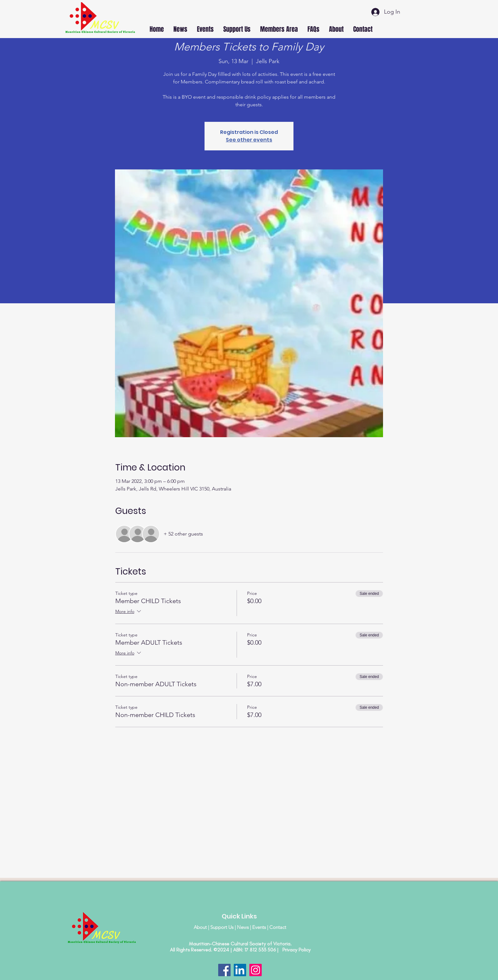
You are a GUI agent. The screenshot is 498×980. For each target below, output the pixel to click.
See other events (249, 140)
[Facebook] (224, 970)
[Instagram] (256, 970)
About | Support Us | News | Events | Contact (240, 927)
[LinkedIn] (240, 970)
